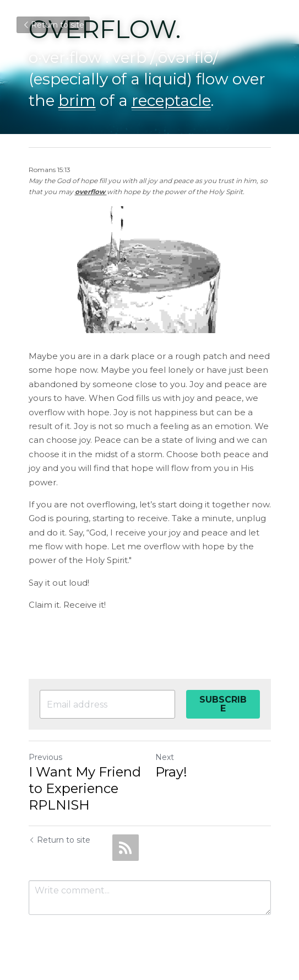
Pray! (171, 772)
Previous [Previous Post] (45, 757)
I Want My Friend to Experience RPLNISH (85, 788)
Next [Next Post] (165, 757)
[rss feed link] (126, 848)
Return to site (53, 25)
